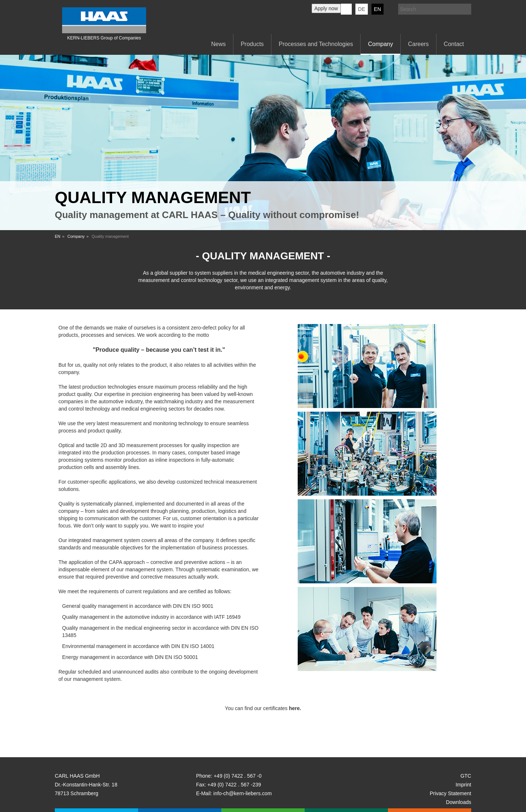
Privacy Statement (450, 793)
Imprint (463, 785)
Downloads (459, 802)
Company (380, 44)
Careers (418, 44)
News (218, 44)
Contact (454, 44)
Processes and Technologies (316, 44)
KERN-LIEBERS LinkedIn (346, 9)
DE (361, 9)
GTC (466, 776)
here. (295, 708)
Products (252, 44)
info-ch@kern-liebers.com (243, 793)
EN (378, 9)
